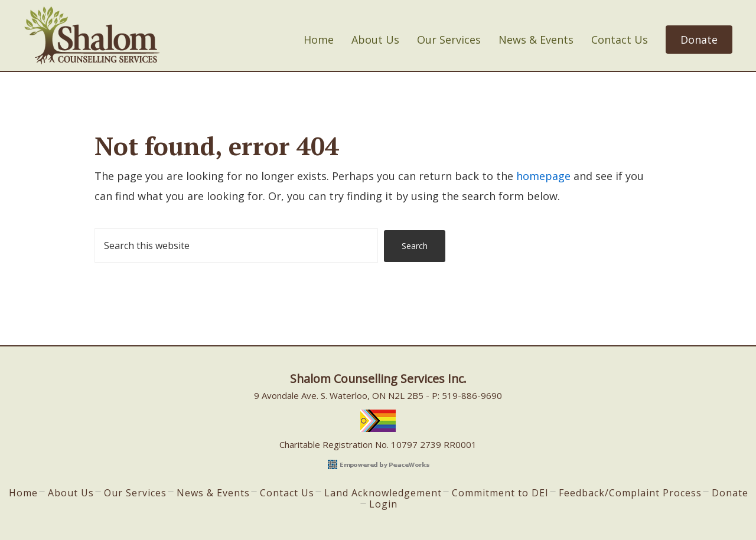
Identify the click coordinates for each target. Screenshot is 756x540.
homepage (543, 176)
